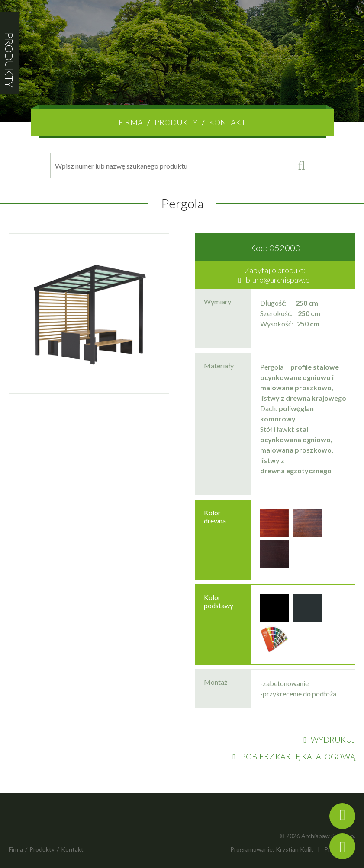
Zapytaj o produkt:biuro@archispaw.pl (275, 275)
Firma (131, 122)
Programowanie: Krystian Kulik (272, 849)
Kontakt (227, 122)
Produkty (176, 122)
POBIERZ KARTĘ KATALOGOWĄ (294, 756)
